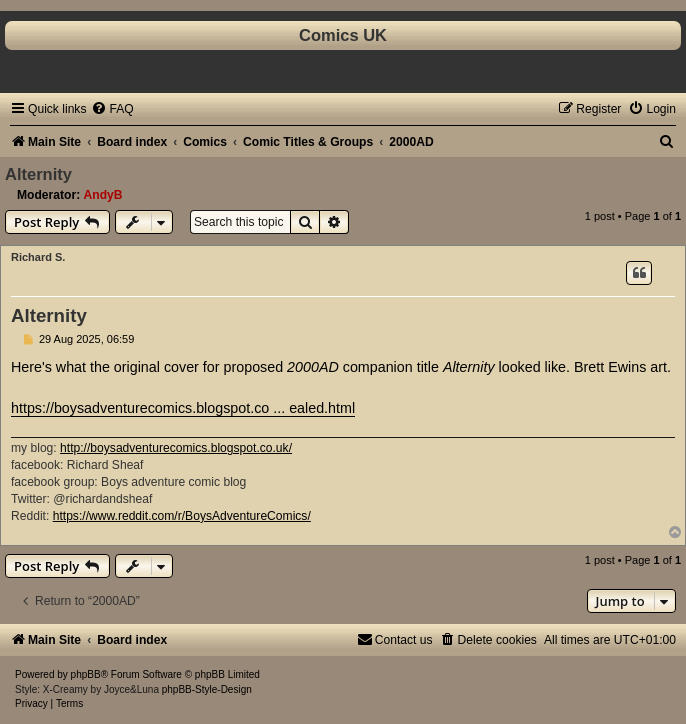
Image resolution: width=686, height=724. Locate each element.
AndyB (103, 195)
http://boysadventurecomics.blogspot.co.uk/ (176, 448)
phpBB (86, 674)
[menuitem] (112, 109)
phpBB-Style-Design (207, 689)
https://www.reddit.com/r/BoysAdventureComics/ (182, 516)
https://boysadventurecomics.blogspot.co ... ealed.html (183, 408)
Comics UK (343, 35)
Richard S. (38, 257)
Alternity (38, 174)
